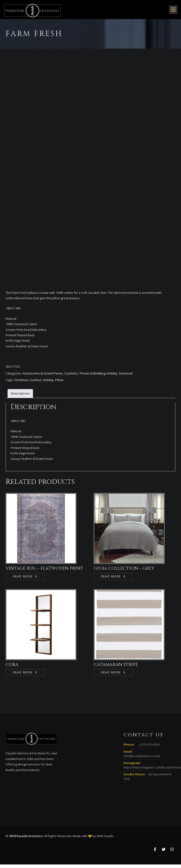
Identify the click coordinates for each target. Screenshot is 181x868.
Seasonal (126, 377)
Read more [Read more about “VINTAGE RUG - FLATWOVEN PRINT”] (23, 580)
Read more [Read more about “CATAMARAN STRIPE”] (111, 676)
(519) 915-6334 (150, 748)
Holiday (112, 377)
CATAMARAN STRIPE (116, 668)
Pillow (59, 383)
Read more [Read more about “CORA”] (23, 676)
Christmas (21, 383)
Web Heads (105, 839)
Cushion (36, 383)
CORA (12, 668)
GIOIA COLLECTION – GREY (124, 572)
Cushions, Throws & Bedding (85, 377)
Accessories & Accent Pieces (43, 377)
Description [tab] (20, 397)
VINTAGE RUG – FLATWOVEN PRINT (44, 572)
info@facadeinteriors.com (142, 760)
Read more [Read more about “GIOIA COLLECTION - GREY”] (111, 580)
